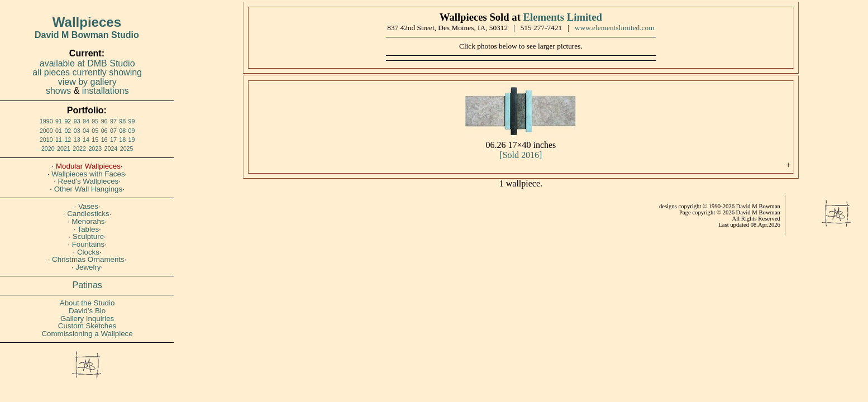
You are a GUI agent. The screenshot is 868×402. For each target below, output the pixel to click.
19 (132, 140)
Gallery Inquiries (87, 319)
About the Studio (87, 303)
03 (77, 131)
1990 (46, 121)
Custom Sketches (87, 326)
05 (95, 131)
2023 (95, 149)
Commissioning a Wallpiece (87, 334)
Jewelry (88, 267)
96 (104, 121)
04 (86, 131)
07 (113, 131)
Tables (89, 229)
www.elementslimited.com (615, 28)
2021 (64, 149)
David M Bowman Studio (87, 35)
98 (122, 121)
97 (113, 121)
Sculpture (88, 236)
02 (68, 131)
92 (68, 121)
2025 (127, 149)
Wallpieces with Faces (88, 174)
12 (68, 140)
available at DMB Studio (87, 63)
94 (86, 121)
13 (77, 140)
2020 (48, 149)
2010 (46, 140)
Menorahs (88, 221)
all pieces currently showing (87, 72)
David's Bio (87, 311)
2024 (111, 149)
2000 (46, 131)
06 (104, 131)
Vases (88, 206)
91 (59, 121)
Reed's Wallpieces (89, 181)
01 (59, 131)
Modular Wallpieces (88, 166)
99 (132, 121)
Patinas (87, 285)
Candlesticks (88, 214)
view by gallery (87, 82)
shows (58, 91)
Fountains (89, 244)
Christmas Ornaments (88, 259)
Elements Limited (563, 17)
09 (132, 131)
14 (86, 140)
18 (122, 140)
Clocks (88, 252)
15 (95, 140)
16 (104, 140)
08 (122, 131)
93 (77, 121)
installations (106, 91)
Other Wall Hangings (88, 189)
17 (113, 140)
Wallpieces (87, 22)
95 (95, 121)
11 (59, 140)
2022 (79, 149)
